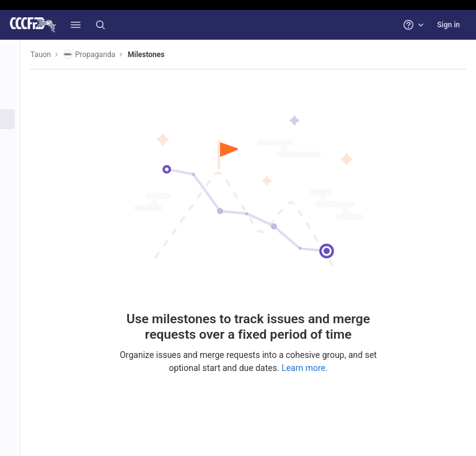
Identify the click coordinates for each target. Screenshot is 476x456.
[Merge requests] (17, 140)
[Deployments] (17, 181)
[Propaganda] (17, 53)
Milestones (160, 55)
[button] (76, 25)
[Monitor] (17, 221)
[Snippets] (17, 283)
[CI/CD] (17, 160)
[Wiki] (17, 262)
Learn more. (312, 367)
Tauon (55, 55)
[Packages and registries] (17, 201)
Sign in (448, 25)
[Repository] (17, 99)
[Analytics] (17, 242)
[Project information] (17, 78)
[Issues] (17, 119)
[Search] (100, 25)
